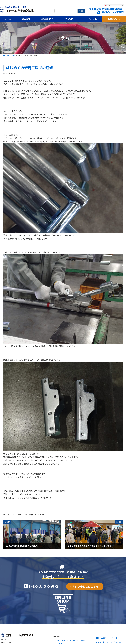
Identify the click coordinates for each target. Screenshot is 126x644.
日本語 (108, 5)
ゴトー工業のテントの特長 (107, 638)
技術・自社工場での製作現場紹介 (109, 642)
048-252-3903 (112, 12)
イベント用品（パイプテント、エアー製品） (71, 640)
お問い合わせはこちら (85, 587)
